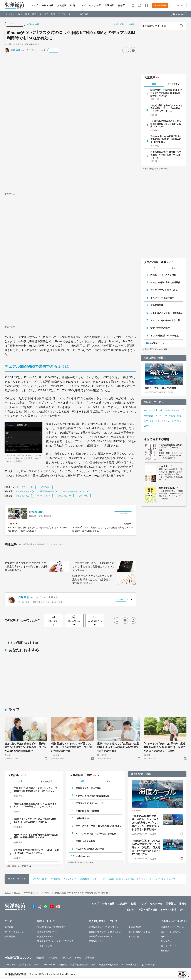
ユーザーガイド (168, 946)
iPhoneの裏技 (37, 512)
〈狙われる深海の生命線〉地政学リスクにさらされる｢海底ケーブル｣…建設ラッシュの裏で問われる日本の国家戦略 (145, 823)
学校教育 (9, 927)
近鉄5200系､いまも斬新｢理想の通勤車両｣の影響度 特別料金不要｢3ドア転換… (166, 139)
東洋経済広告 (135, 927)
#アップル (83, 496)
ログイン (178, 5)
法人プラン (166, 941)
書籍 (120, 5)
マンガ (82, 5)
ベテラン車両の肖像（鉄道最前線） (167, 282)
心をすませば (165, 466)
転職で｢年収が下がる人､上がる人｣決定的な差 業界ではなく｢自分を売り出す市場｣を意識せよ (93, 579)
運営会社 (40, 958)
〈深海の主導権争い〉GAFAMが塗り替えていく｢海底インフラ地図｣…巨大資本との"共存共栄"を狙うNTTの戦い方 (146, 848)
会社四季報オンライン (48, 932)
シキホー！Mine (45, 946)
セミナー (94, 5)
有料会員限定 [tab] (174, 84)
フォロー (54, 50)
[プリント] (133, 50)
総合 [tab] (154, 84)
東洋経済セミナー (97, 941)
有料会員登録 (160, 5)
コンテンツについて (171, 932)
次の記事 (131, 24)
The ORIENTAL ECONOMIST (51, 927)
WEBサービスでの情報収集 (18, 965)
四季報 (108, 5)
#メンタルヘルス (152, 421)
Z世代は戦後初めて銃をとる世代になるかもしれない (171, 447)
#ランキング (178, 410)
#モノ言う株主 (151, 410)
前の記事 (120, 24)
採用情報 (53, 958)
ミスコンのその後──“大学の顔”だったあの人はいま (167, 320)
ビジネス (11, 14)
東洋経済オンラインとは (154, 26)
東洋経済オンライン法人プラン (104, 927)
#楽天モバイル (23, 496)
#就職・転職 (175, 416)
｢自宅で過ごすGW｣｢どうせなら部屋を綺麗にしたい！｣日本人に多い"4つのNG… (166, 124)
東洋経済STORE (45, 936)
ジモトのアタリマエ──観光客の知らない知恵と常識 (167, 313)
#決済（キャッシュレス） (73, 491)
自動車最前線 (157, 305)
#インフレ (177, 421)
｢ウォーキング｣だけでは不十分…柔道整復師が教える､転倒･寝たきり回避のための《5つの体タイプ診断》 (164, 747)
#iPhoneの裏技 (34, 24)
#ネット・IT (28, 487)
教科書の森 (134, 936)
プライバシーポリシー (45, 965)
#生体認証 (45, 487)
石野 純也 (15, 50)
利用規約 (165, 951)
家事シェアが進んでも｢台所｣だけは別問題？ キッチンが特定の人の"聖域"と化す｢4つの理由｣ (118, 747)
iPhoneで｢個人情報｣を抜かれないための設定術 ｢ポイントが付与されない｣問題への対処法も (26, 567)
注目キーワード (152, 402)
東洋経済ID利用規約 (109, 965)
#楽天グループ (64, 496)
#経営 (146, 426)
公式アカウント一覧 (71, 958)
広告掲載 (90, 958)
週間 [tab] (174, 268)
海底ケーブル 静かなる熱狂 (160, 388)
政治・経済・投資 (27, 14)
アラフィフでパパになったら (164, 290)
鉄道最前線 (10, 936)
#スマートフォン (24, 491)
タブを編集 (180, 14)
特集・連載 (48, 5)
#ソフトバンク (44, 496)
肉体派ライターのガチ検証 (163, 275)
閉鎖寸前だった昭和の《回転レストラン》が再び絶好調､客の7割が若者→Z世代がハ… (166, 93)
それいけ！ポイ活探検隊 (162, 298)
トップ (34, 5)
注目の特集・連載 (153, 358)
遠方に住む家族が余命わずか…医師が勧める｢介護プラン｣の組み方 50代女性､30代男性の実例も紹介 (25, 747)
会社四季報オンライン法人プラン (105, 932)
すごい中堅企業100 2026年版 (164, 336)
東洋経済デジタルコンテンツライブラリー (57, 941)
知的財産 (63, 965)
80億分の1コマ (157, 343)
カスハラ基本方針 (130, 965)
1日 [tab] (154, 268)
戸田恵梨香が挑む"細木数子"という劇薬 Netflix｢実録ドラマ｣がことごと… (166, 155)
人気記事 (62, 5)
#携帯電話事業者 (46, 491)
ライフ (62, 14)
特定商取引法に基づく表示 (83, 965)
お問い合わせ (148, 965)
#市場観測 (149, 416)
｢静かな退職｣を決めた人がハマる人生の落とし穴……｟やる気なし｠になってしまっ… (166, 108)
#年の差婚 (165, 410)
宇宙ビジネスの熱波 (160, 328)
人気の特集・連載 (155, 262)
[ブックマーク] (126, 50)
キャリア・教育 (48, 14)
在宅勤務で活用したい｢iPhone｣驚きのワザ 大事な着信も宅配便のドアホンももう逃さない (93, 567)
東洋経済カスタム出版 (139, 932)
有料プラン (166, 936)
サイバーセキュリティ (15, 932)
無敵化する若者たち (169, 488)
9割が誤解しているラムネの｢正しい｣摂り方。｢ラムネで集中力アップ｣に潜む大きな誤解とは (72, 747)
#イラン (166, 421)
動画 (73, 5)
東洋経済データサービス (101, 936)
